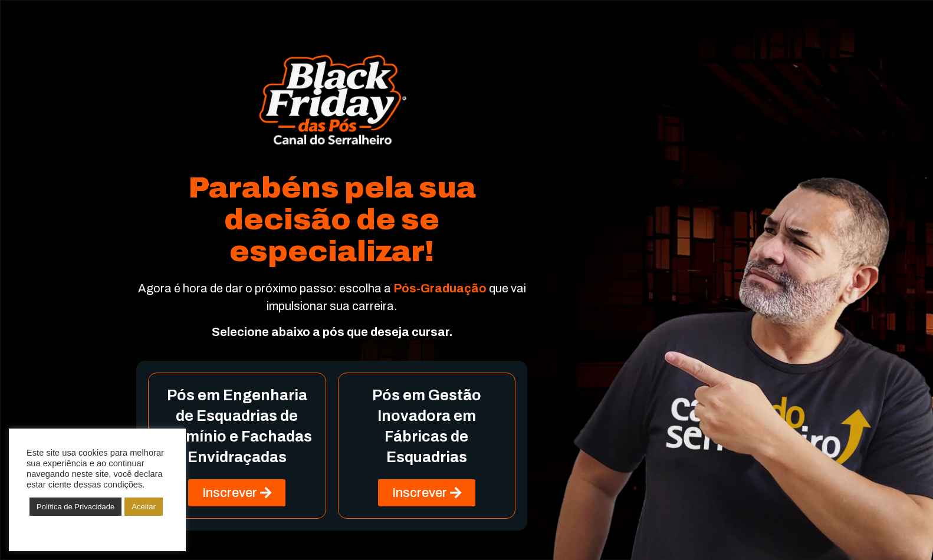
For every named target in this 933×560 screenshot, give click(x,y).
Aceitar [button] (143, 507)
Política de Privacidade (75, 507)
